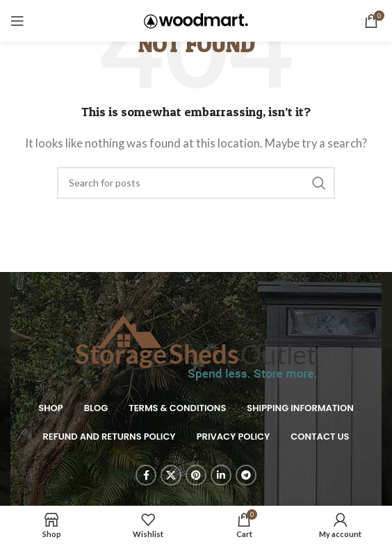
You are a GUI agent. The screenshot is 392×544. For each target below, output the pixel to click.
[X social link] (171, 475)
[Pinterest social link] (196, 475)
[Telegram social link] (246, 475)
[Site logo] (196, 19)
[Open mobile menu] (17, 21)
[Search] (196, 183)
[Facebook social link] (146, 475)
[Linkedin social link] (221, 475)
